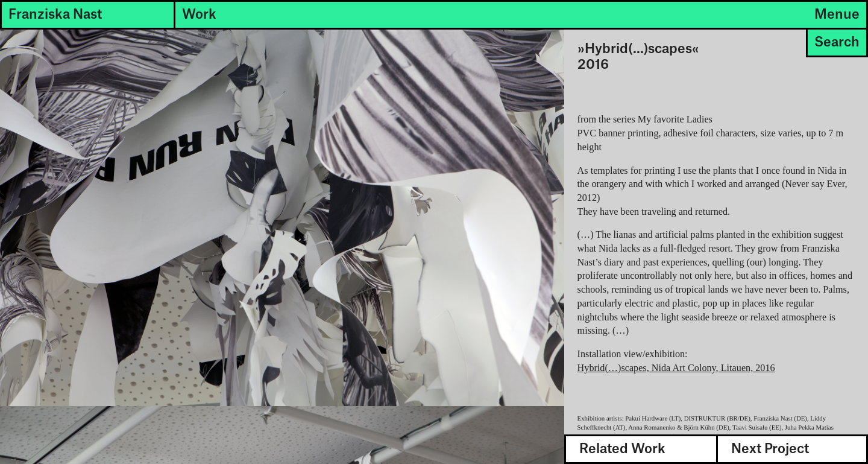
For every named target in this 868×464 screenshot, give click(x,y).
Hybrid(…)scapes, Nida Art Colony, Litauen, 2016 (676, 368)
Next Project (770, 449)
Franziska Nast (55, 14)
